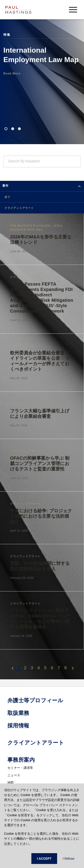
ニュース (14, 775)
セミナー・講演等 (20, 768)
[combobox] (9, 161)
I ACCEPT (44, 859)
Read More (12, 74)
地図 (11, 783)
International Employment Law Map (41, 55)
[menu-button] (73, 10)
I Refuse (69, 859)
